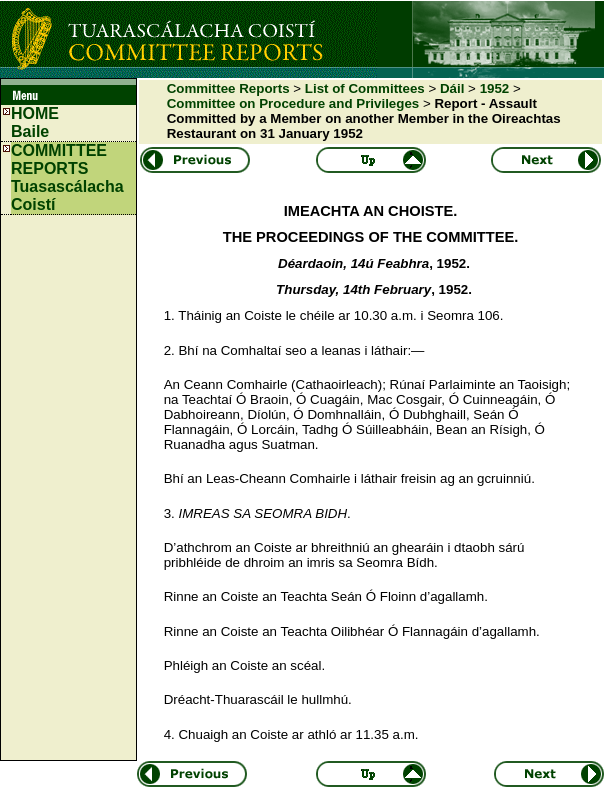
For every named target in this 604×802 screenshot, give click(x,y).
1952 (495, 88)
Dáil (452, 88)
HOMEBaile (35, 122)
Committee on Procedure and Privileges (293, 103)
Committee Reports (228, 88)
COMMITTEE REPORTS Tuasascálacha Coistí (67, 177)
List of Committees (365, 88)
